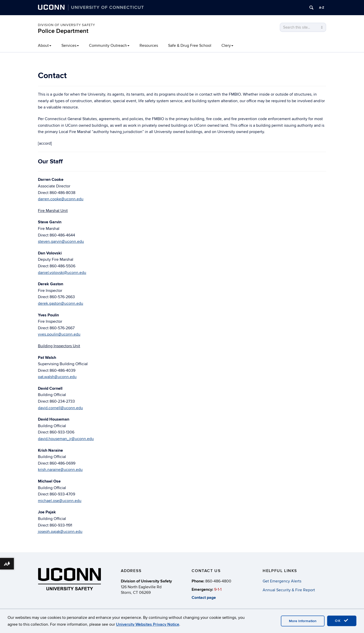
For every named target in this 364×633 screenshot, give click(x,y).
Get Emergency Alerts (282, 581)
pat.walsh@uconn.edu (57, 377)
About (45, 46)
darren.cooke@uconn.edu (61, 199)
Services (70, 46)
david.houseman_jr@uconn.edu (66, 439)
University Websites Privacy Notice (148, 624)
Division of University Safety (66, 25)
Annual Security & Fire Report (289, 590)
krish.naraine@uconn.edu (60, 470)
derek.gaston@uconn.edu (61, 303)
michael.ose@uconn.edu (60, 501)
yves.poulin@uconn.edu (59, 334)
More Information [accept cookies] (303, 621)
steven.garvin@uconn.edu (61, 242)
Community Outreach (109, 46)
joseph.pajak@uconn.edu (60, 532)
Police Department (63, 31)
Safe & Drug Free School (190, 46)
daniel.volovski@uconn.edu (62, 273)
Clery (227, 46)
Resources (149, 46)
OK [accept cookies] (342, 621)
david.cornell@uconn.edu (60, 408)
